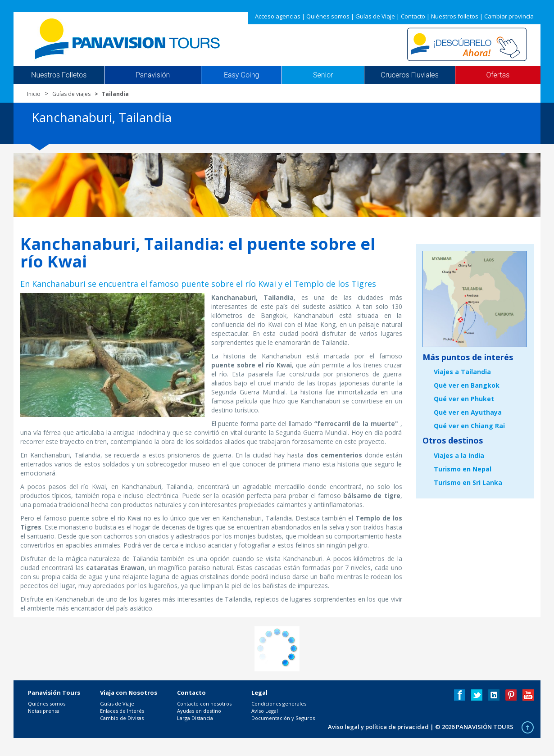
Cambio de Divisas (122, 718)
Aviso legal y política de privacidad (378, 727)
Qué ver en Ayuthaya (468, 412)
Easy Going (241, 75)
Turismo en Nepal (463, 469)
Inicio (34, 94)
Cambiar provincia (509, 16)
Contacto (413, 16)
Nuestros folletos (455, 16)
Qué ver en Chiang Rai (469, 426)
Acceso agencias (278, 16)
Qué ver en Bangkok (467, 385)
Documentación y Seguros (283, 718)
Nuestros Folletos (59, 75)
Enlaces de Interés (122, 711)
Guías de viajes (71, 94)
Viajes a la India (459, 455)
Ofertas (498, 75)
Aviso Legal (265, 711)
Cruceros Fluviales (410, 75)
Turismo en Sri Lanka (468, 482)
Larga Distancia (195, 718)
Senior (323, 75)
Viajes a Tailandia (462, 372)
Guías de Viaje (375, 16)
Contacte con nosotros (204, 704)
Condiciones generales (279, 704)
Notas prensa (44, 711)
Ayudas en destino (199, 711)
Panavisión (153, 75)
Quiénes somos (328, 16)
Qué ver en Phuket (464, 399)
